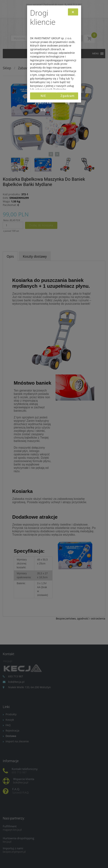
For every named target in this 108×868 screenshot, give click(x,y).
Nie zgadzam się (43, 97)
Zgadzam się (67, 97)
